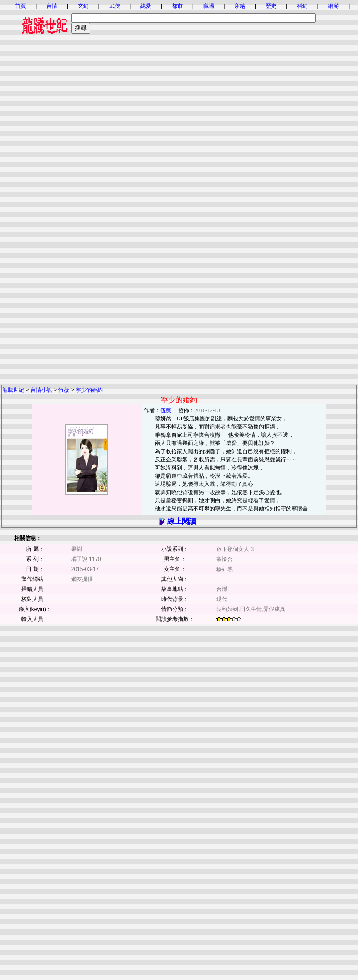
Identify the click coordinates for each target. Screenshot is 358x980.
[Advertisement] (179, 126)
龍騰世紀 (13, 390)
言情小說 (41, 390)
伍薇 (64, 390)
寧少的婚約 (89, 390)
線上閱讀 (182, 521)
